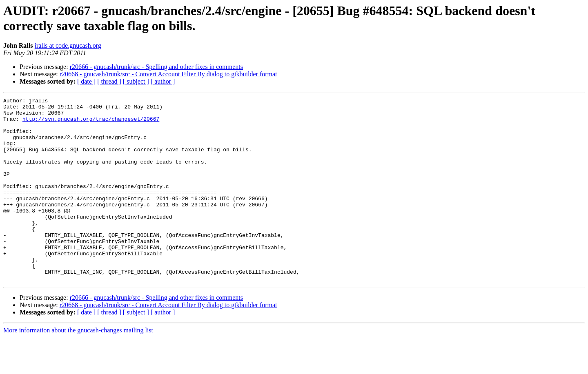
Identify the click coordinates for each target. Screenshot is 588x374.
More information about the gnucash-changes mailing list (78, 367)
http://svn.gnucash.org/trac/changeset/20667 (91, 124)
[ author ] (163, 81)
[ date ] (86, 81)
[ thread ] (109, 81)
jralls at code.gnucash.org (68, 45)
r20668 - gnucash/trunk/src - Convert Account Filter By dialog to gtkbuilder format (168, 74)
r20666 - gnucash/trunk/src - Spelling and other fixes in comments (156, 67)
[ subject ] (136, 81)
